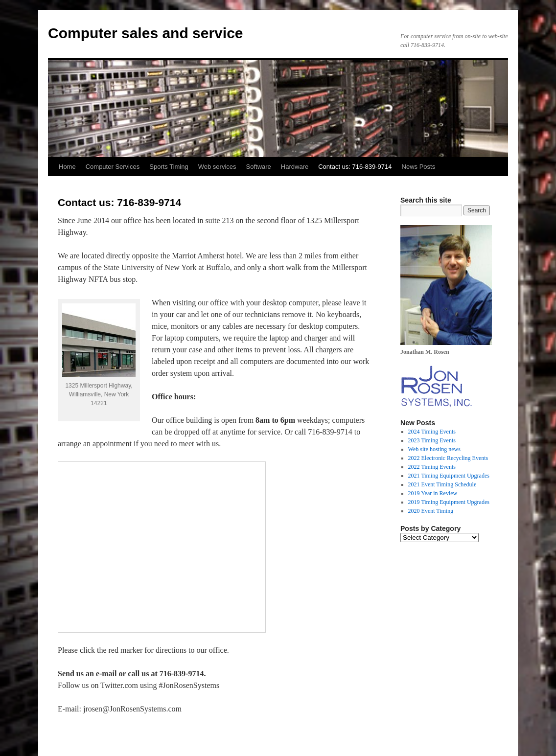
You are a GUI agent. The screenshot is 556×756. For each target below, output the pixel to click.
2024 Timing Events (432, 432)
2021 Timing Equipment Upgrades (449, 476)
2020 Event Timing (431, 511)
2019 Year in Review (433, 493)
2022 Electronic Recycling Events (448, 458)
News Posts (419, 167)
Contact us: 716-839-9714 (355, 167)
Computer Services (113, 167)
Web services (217, 167)
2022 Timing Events (432, 467)
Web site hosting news (434, 449)
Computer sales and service (146, 33)
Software (259, 167)
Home (67, 167)
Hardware (295, 167)
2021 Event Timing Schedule (442, 484)
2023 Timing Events (432, 440)
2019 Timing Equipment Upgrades (449, 502)
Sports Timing (169, 167)
